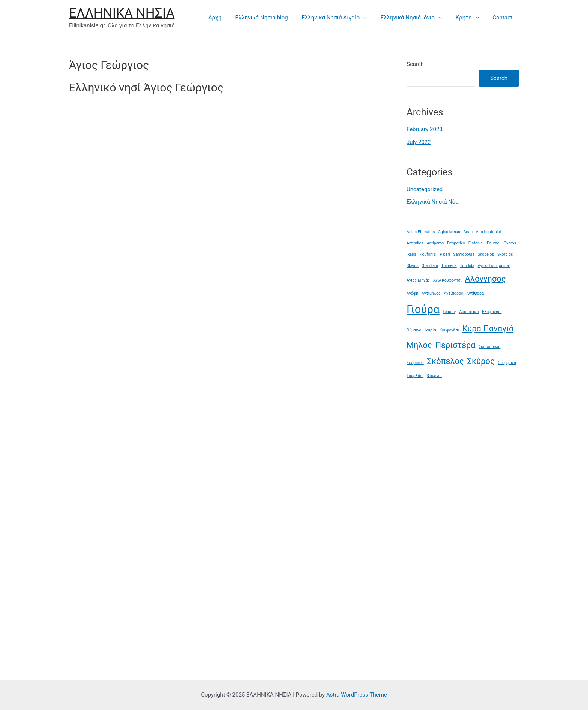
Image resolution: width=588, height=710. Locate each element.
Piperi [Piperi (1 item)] (445, 254)
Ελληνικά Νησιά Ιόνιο (418, 18)
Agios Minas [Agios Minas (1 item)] (449, 232)
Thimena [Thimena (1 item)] (449, 266)
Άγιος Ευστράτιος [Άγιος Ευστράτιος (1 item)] (494, 266)
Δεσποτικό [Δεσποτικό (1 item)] (469, 312)
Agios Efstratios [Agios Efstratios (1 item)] (421, 232)
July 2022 (419, 142)
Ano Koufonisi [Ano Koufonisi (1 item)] (488, 232)
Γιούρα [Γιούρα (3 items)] (423, 309)
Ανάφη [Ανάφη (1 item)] (412, 293)
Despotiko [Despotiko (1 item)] (456, 243)
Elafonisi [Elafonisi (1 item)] (476, 243)
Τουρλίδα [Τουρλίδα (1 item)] (415, 376)
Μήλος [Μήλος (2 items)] (419, 345)
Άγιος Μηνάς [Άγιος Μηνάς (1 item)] (418, 280)
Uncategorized (424, 189)
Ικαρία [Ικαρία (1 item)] (430, 330)
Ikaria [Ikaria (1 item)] (411, 254)
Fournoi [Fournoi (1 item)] (493, 243)
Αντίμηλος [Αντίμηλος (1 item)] (431, 293)
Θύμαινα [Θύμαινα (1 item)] (414, 330)
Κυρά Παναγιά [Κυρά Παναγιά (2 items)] (488, 329)
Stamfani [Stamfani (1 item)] (430, 266)
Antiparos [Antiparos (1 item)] (435, 243)
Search (415, 64)
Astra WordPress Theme (357, 695)
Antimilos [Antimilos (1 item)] (415, 243)
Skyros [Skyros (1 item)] (412, 266)
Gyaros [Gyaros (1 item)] (510, 243)
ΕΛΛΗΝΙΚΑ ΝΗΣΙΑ (122, 13)
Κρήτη (471, 18)
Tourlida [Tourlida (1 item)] (467, 266)
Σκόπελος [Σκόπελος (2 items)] (445, 361)
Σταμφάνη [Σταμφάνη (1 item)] (507, 363)
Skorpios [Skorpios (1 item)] (505, 254)
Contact (504, 18)
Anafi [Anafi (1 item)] (468, 232)
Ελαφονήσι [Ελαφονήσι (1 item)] (492, 312)
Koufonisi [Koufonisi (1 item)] (428, 254)
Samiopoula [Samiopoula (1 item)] (463, 254)
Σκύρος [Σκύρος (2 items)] (481, 361)
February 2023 (424, 129)
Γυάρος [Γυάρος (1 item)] (449, 312)
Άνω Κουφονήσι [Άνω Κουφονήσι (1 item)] (447, 280)
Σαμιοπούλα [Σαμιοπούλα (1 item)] (489, 347)
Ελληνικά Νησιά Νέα (432, 202)
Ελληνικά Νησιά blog (273, 18)
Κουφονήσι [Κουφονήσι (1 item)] (449, 330)
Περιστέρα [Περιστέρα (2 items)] (455, 345)
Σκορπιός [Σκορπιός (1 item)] (415, 363)
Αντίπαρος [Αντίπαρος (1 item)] (454, 293)
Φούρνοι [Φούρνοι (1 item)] (434, 376)
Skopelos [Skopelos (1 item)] (486, 254)
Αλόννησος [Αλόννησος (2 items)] (485, 279)
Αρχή (229, 18)
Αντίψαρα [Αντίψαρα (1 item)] (475, 293)
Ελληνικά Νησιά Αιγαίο (343, 18)
